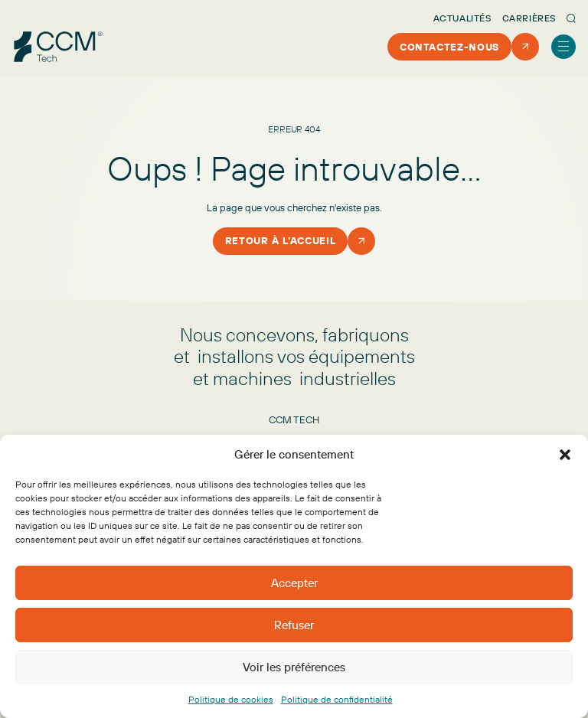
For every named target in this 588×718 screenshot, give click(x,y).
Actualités (462, 18)
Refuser (294, 625)
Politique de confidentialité (337, 699)
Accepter (294, 583)
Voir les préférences (294, 667)
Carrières (529, 18)
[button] (565, 455)
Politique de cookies (231, 699)
